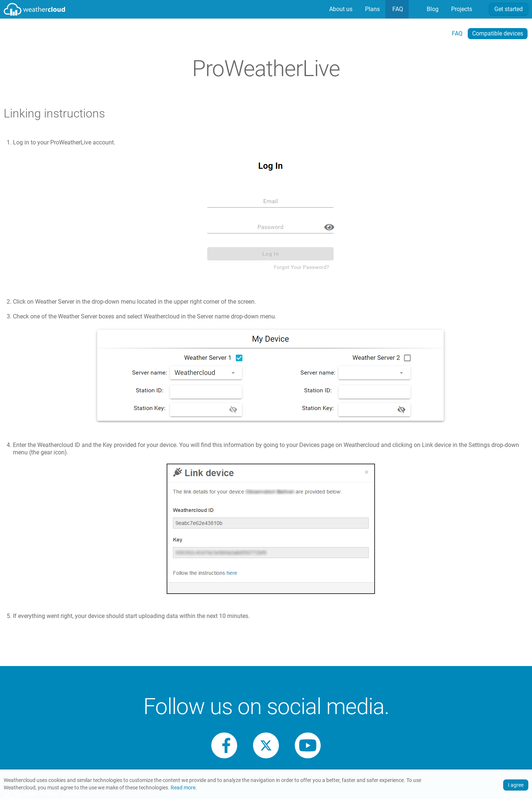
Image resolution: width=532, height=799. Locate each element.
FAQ (397, 9)
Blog (432, 9)
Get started (509, 9)
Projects (461, 9)
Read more (183, 788)
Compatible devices (498, 33)
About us (340, 9)
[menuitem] (340, 9)
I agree (516, 785)
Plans (372, 9)
